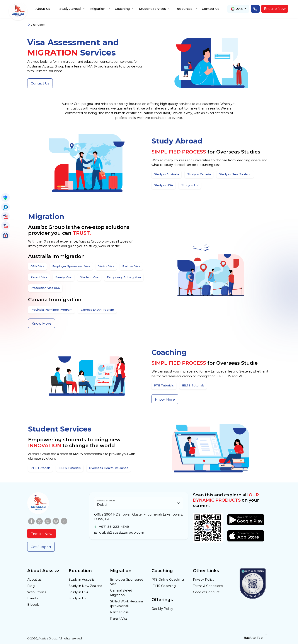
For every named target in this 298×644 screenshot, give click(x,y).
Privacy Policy (204, 580)
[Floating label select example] (139, 503)
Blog (31, 586)
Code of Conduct (206, 592)
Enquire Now (275, 9)
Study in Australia (82, 580)
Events (33, 598)
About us (34, 580)
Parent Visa (119, 619)
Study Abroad (70, 9)
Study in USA (79, 592)
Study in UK (78, 598)
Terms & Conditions (208, 586)
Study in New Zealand (85, 586)
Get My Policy (162, 609)
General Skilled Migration (121, 593)
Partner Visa (119, 612)
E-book (33, 605)
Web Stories (37, 592)
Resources (184, 9)
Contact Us (211, 9)
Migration (98, 9)
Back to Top (256, 638)
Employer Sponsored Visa (127, 582)
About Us (43, 9)
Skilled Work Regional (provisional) (127, 604)
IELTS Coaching (164, 586)
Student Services (152, 9)
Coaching (122, 9)
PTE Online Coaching (168, 580)
